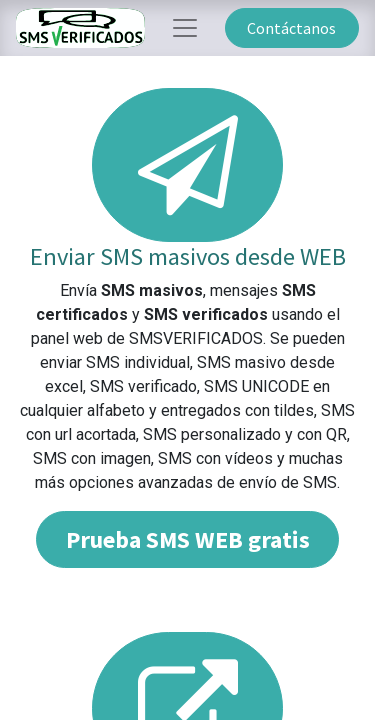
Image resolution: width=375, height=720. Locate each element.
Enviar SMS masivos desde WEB (188, 256)
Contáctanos (291, 28)
